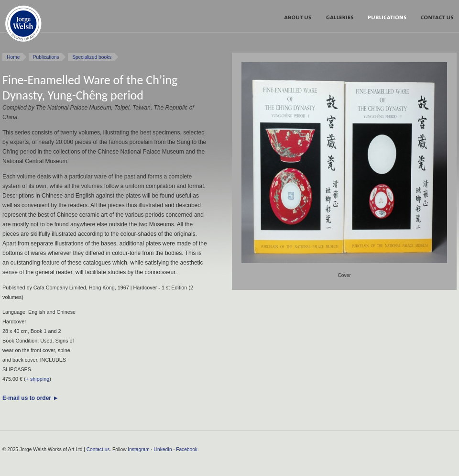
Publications (390, 19)
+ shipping (38, 379)
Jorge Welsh (23, 26)
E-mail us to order (27, 398)
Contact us (98, 449)
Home (13, 57)
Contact (436, 19)
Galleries (343, 19)
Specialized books (92, 57)
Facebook (187, 449)
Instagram (138, 449)
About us (301, 19)
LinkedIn (163, 449)
